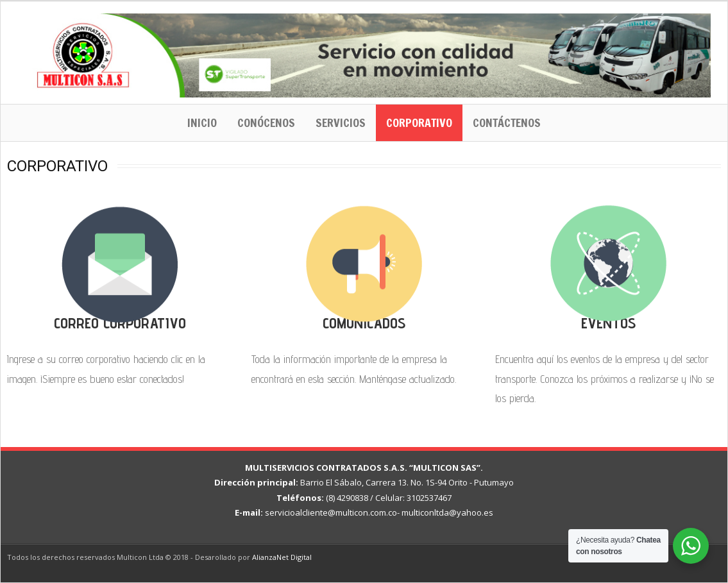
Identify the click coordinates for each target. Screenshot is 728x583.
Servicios (341, 123)
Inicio (202, 123)
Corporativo (419, 123)
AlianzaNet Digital (282, 557)
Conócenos (266, 123)
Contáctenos (507, 123)
